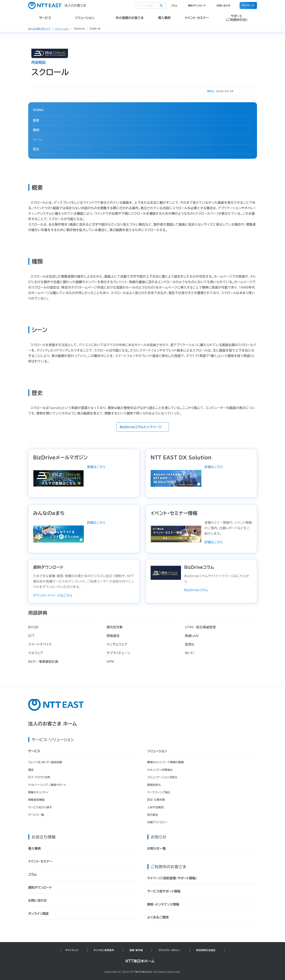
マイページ (248, 5)
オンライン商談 (38, 914)
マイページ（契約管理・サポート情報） (172, 878)
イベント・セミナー (40, 861)
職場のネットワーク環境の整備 (166, 762)
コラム (174, 5)
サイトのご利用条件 (104, 950)
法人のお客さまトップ (39, 29)
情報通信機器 (36, 800)
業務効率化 (154, 785)
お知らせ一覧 (157, 848)
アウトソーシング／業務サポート (47, 785)
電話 (31, 770)
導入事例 (34, 848)
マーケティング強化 (159, 792)
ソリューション (62, 29)
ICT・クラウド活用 (39, 777)
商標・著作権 (136, 950)
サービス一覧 (36, 815)
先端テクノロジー (158, 822)
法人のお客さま (57, 5)
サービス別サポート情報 (164, 891)
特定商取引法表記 (206, 950)
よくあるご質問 (158, 917)
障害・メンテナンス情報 (163, 904)
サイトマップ (72, 950)
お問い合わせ (223, 5)
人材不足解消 (156, 807)
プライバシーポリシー (169, 950)
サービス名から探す (40, 807)
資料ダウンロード (197, 5)
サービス (34, 751)
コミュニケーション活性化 (162, 777)
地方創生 (153, 815)
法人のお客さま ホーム (53, 724)
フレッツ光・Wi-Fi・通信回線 (45, 762)
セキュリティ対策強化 (160, 770)
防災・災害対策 (156, 800)
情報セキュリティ (38, 792)
